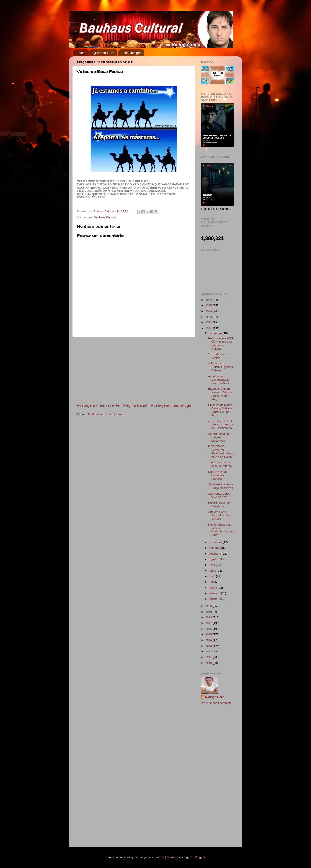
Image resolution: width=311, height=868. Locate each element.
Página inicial (135, 405)
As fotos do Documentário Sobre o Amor (219, 380)
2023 (209, 317)
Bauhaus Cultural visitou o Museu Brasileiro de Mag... (220, 394)
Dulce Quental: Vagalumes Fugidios (218, 475)
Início (81, 53)
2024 (209, 311)
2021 (209, 328)
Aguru (171, 857)
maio (212, 576)
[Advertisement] (134, 370)
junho (213, 571)
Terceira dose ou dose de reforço (220, 464)
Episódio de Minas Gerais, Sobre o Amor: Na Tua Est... (220, 410)
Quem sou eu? (103, 53)
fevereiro (215, 593)
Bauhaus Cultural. (106, 217)
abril (212, 582)
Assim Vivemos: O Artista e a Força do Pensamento (221, 425)
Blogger (200, 857)
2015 (209, 634)
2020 (209, 606)
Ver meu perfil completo (216, 703)
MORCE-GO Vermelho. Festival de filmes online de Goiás (221, 452)
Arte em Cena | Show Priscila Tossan (219, 515)
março (213, 588)
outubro (214, 548)
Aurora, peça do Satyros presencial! (219, 437)
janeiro (214, 599)
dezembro (216, 333)
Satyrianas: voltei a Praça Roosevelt (221, 486)
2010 (209, 663)
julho (212, 565)
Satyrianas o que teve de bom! (219, 495)
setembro (215, 554)
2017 (209, 623)
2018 (209, 617)
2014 (209, 640)
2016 (209, 629)
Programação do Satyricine (219, 504)
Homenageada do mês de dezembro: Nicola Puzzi (221, 530)
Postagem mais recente (98, 405)
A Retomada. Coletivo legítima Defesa (221, 367)
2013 (209, 646)
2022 (209, 322)
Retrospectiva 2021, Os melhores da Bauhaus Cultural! (221, 343)
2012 (209, 651)
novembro (216, 542)
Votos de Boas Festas (218, 356)
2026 (209, 300)
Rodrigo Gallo (215, 697)
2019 (209, 612)
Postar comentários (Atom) (106, 414)
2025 (209, 305)
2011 (209, 657)
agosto (214, 559)
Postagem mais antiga (171, 405)
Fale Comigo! (131, 53)
